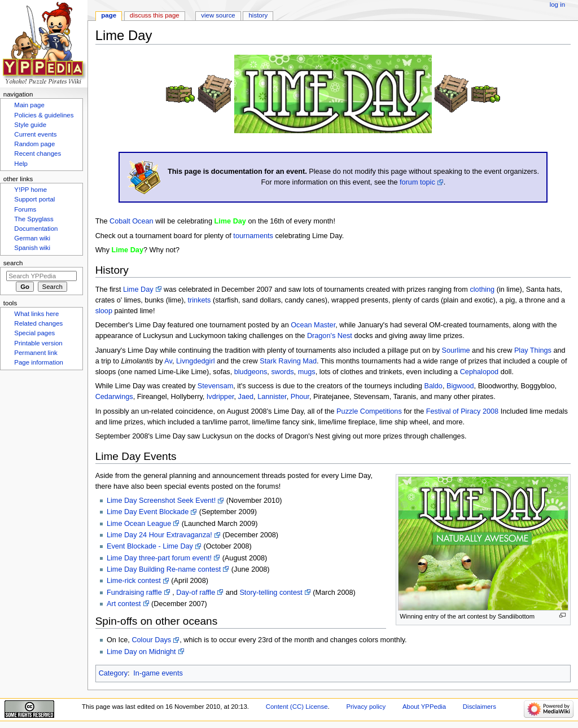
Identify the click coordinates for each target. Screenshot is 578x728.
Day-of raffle (196, 593)
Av (168, 361)
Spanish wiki (32, 248)
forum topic (417, 182)
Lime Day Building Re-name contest (164, 569)
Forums (25, 209)
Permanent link (36, 353)
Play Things (533, 350)
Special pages (34, 333)
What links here (36, 314)
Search (13, 263)
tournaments (253, 236)
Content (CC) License (297, 707)
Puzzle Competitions (369, 411)
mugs (307, 372)
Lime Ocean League (139, 524)
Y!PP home (30, 190)
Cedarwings (114, 397)
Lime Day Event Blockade (148, 512)
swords (282, 372)
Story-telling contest (271, 593)
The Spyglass (34, 219)
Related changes (38, 323)
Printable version (38, 343)
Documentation (36, 229)
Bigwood (460, 386)
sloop (104, 311)
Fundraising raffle (134, 593)
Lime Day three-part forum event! (159, 558)
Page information (39, 362)
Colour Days (151, 640)
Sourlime (456, 350)
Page (109, 15)
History (259, 15)
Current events (35, 134)
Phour (300, 397)
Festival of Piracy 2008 (462, 411)
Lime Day (138, 290)
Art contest (124, 604)
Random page (34, 144)
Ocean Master (313, 325)
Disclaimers (480, 707)
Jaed (246, 397)
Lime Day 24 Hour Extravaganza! (159, 535)
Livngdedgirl (195, 361)
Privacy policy (366, 707)
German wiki (32, 238)
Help (21, 164)
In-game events (158, 673)
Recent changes (38, 154)
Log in (557, 5)
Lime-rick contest (134, 581)
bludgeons (251, 372)
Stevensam (215, 386)
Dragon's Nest (330, 336)
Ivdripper (220, 397)
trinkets (200, 300)
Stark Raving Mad (288, 361)
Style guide (30, 125)
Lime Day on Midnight (141, 652)
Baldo (433, 386)
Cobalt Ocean (132, 221)
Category (113, 673)
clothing (482, 290)
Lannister (272, 397)
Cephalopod (479, 372)
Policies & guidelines (44, 115)
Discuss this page (155, 15)
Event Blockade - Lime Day (150, 546)
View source (218, 15)
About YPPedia (424, 707)
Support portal (34, 199)
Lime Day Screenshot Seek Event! (161, 501)
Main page (29, 105)
